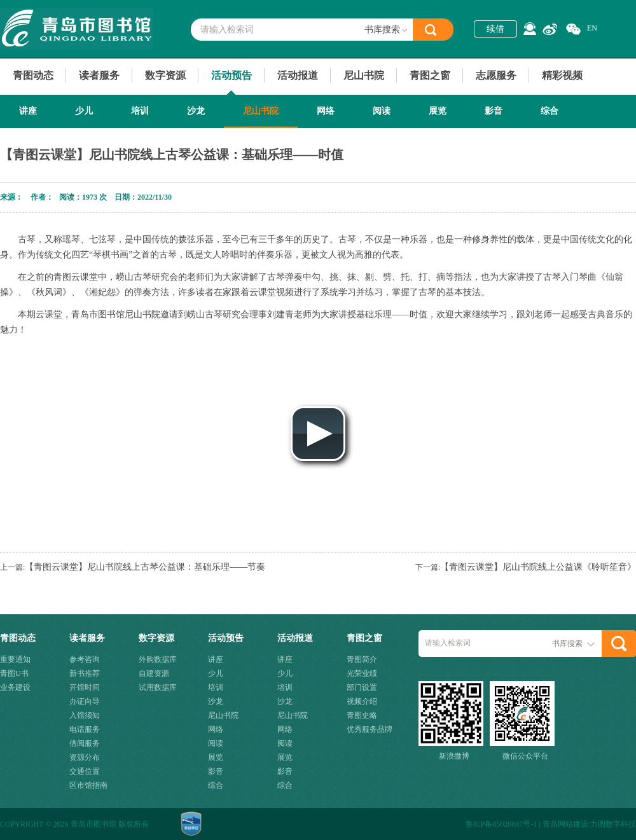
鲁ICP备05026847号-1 (501, 824)
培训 (140, 111)
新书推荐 (85, 673)
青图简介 (362, 659)
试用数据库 (158, 687)
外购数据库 (158, 659)
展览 (438, 111)
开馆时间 (85, 687)
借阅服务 (85, 743)
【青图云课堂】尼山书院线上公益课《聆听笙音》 (538, 567)
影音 (494, 111)
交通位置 (85, 771)
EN (592, 28)
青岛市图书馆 (77, 29)
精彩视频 (562, 75)
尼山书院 (364, 75)
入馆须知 (85, 715)
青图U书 (14, 673)
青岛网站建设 (565, 824)
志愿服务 (496, 75)
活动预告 (232, 75)
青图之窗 (430, 75)
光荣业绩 (362, 673)
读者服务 (99, 75)
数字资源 (165, 75)
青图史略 (362, 715)
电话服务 (85, 729)
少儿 (84, 111)
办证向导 (85, 701)
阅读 (382, 111)
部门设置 (362, 687)
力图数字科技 (613, 824)
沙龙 (196, 111)
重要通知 (15, 659)
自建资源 (154, 673)
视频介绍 (362, 701)
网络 (326, 111)
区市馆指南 (88, 785)
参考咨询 (85, 659)
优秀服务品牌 (370, 729)
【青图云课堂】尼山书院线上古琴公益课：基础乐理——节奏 (145, 567)
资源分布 (85, 757)
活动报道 (298, 75)
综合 (550, 111)
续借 (495, 29)
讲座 (28, 111)
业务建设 (15, 687)
